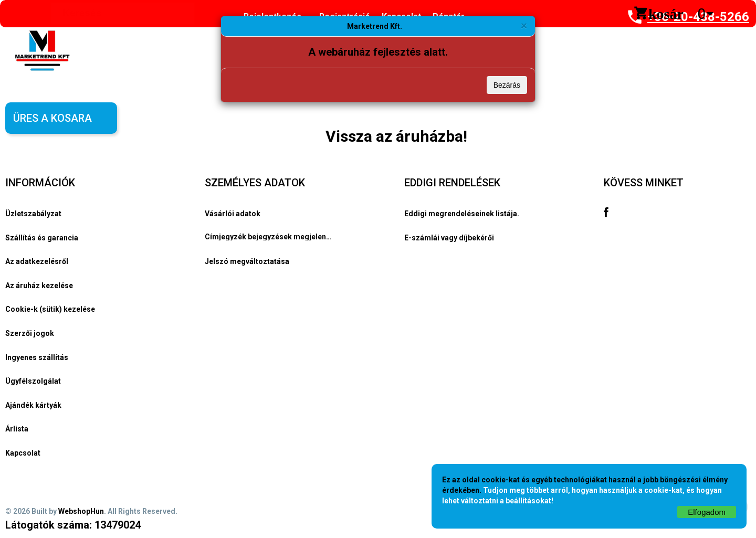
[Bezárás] (524, 25)
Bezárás (507, 85)
